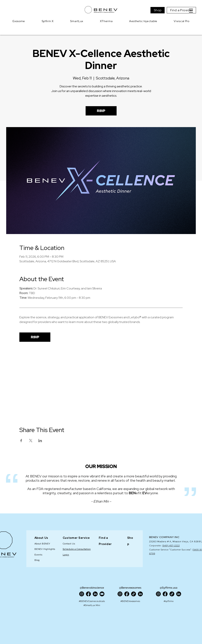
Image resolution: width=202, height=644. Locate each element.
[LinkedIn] (95, 594)
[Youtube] (102, 594)
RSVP (101, 111)
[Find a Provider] (181, 10)
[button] (191, 11)
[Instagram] (82, 594)
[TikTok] (134, 594)
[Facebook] (88, 594)
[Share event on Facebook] (21, 441)
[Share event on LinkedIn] (40, 441)
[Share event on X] (31, 441)
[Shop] (158, 10)
